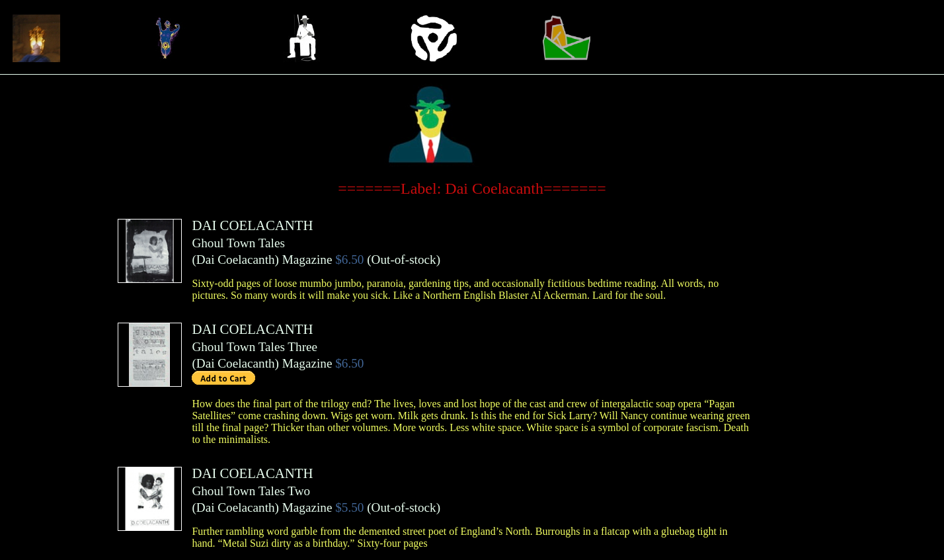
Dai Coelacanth (236, 260)
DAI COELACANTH (252, 225)
